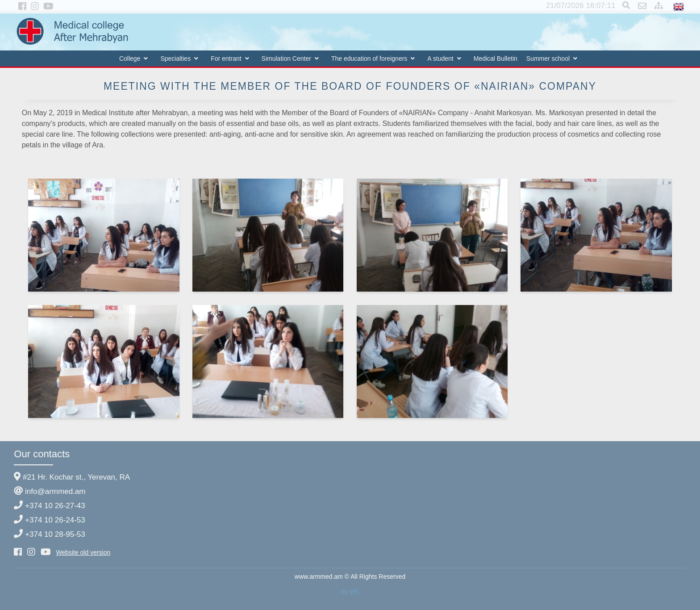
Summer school (548, 58)
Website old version (83, 552)
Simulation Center (286, 58)
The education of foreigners (369, 58)
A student (440, 58)
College (130, 58)
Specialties (175, 58)
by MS (350, 592)
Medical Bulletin (496, 58)
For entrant (226, 58)
